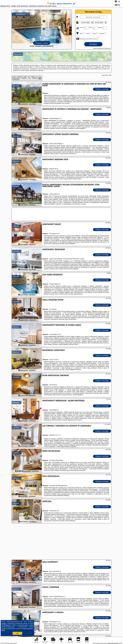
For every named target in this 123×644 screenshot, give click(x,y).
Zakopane (16, 86)
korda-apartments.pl (61, 3)
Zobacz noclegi (102, 89)
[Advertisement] (61, 542)
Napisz (121, 643)
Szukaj (93, 44)
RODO (3, 630)
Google (4, 623)
